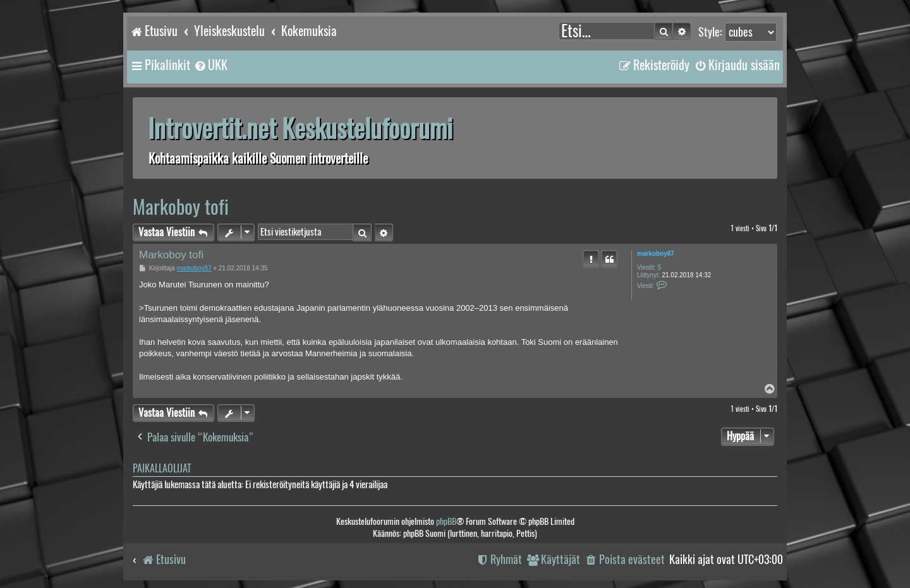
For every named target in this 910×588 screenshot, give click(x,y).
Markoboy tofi (181, 207)
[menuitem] (210, 65)
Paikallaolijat (162, 468)
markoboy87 (656, 254)
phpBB (446, 521)
